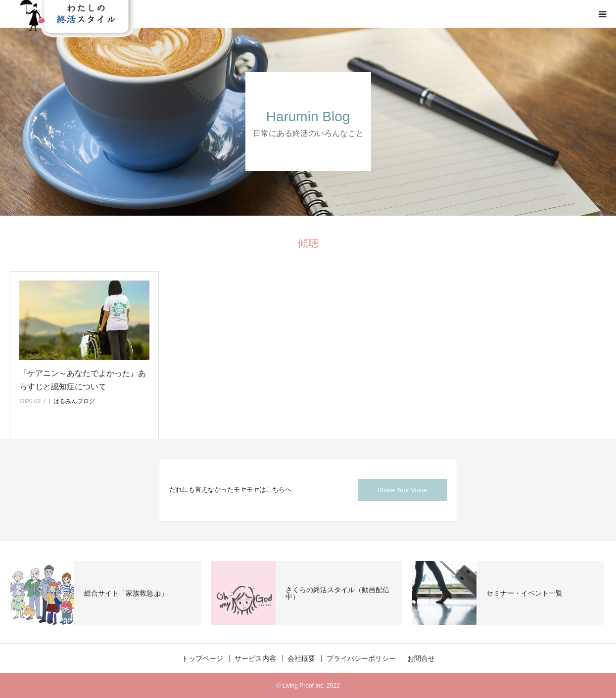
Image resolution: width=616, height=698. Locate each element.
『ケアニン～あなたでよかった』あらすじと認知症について (83, 380)
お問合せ (421, 658)
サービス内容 (255, 658)
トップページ (202, 658)
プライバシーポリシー (361, 658)
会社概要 (301, 658)
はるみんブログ (74, 401)
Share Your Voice (402, 490)
